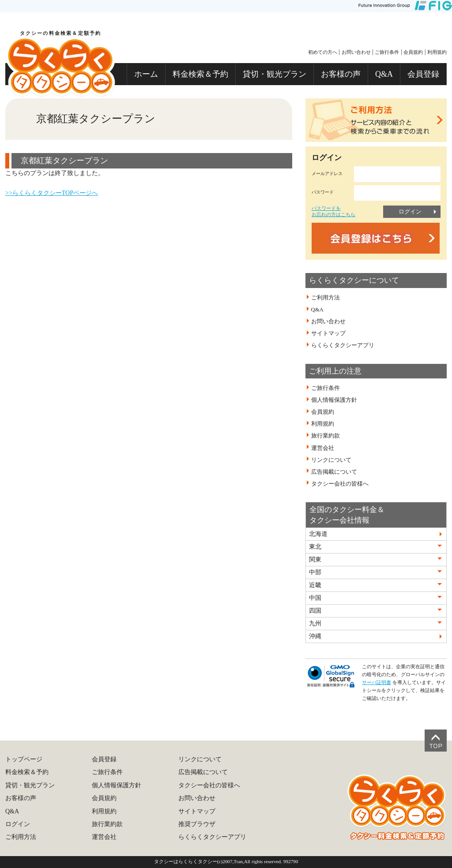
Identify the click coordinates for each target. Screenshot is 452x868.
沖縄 (315, 636)
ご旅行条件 (387, 52)
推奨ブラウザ (197, 824)
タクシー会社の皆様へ (340, 484)
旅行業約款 (326, 436)
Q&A (384, 74)
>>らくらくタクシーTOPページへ (52, 193)
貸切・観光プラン (275, 74)
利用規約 (437, 52)
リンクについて (331, 460)
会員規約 (413, 52)
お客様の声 (341, 74)
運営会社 (323, 448)
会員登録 (423, 74)
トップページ (24, 759)
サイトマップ (328, 333)
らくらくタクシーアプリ (343, 345)
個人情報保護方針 (334, 400)
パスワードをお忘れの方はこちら (333, 211)
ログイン (410, 211)
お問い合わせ (356, 52)
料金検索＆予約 (200, 74)
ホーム (146, 74)
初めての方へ (323, 52)
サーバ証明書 (377, 682)
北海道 (318, 534)
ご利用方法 (326, 298)
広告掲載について (334, 472)
